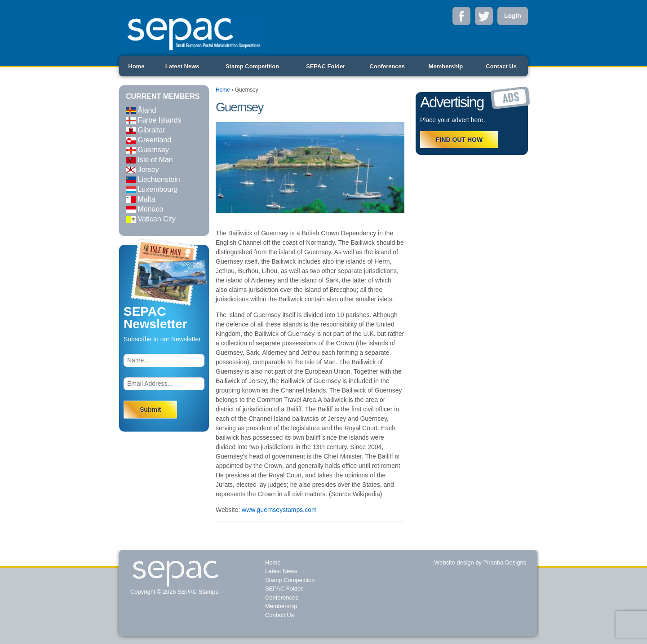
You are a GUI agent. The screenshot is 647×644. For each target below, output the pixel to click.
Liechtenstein (153, 179)
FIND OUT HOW (459, 140)
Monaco (144, 209)
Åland (141, 110)
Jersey (142, 170)
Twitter (484, 16)
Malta (141, 199)
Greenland (148, 140)
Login (513, 16)
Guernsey (147, 150)
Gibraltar (146, 130)
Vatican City (151, 219)
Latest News (182, 66)
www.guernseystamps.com (279, 510)
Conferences (387, 66)
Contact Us (501, 66)
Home (136, 66)
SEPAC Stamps (197, 592)
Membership (446, 66)
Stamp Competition (252, 66)
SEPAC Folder (326, 66)
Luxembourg (152, 189)
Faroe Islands (153, 120)
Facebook (461, 16)
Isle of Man (149, 160)
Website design (454, 562)
